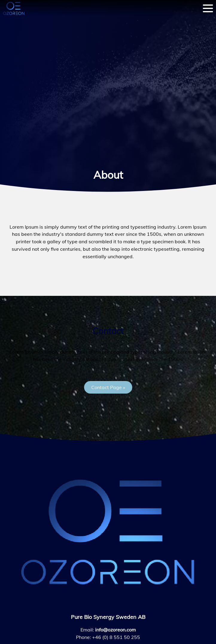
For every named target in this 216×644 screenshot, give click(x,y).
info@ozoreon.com (115, 630)
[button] (108, 387)
